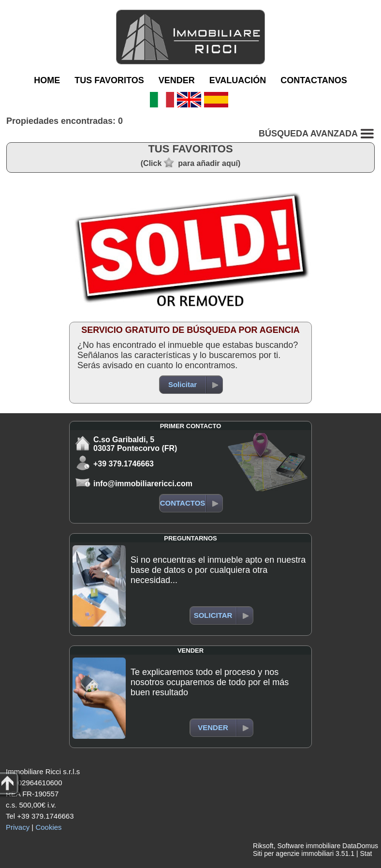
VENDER (177, 80)
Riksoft (263, 846)
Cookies (48, 827)
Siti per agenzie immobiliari (293, 853)
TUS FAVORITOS (109, 80)
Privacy (18, 827)
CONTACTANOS (314, 80)
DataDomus (360, 846)
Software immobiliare (309, 846)
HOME (47, 80)
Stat (366, 853)
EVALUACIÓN (238, 80)
